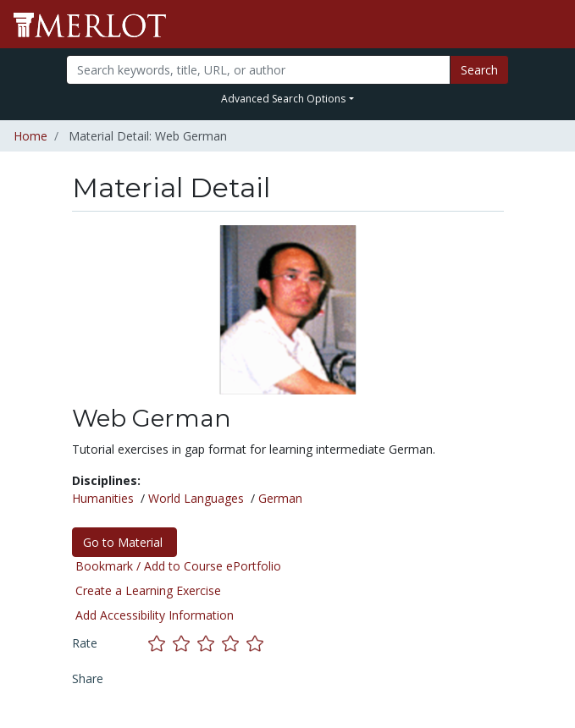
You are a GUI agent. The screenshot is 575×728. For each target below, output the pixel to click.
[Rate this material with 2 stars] (185, 643)
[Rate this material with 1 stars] (160, 643)
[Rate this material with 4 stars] (234, 643)
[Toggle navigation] (551, 25)
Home (30, 136)
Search (479, 70)
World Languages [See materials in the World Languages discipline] (196, 498)
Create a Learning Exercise (148, 590)
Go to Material (124, 542)
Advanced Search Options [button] (283, 99)
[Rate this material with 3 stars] (210, 643)
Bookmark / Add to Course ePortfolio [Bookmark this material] (178, 566)
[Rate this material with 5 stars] (257, 643)
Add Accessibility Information (155, 615)
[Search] (258, 70)
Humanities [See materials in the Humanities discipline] (103, 498)
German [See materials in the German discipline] (280, 498)
